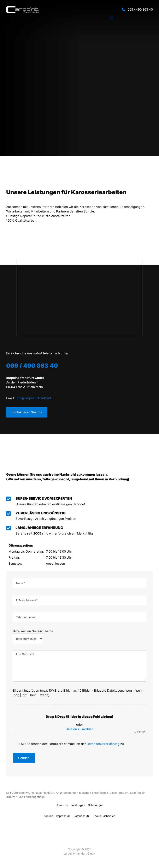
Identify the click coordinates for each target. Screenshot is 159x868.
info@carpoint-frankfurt (33, 398)
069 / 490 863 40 (140, 9)
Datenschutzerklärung (103, 742)
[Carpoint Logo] (22, 7)
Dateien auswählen (80, 728)
